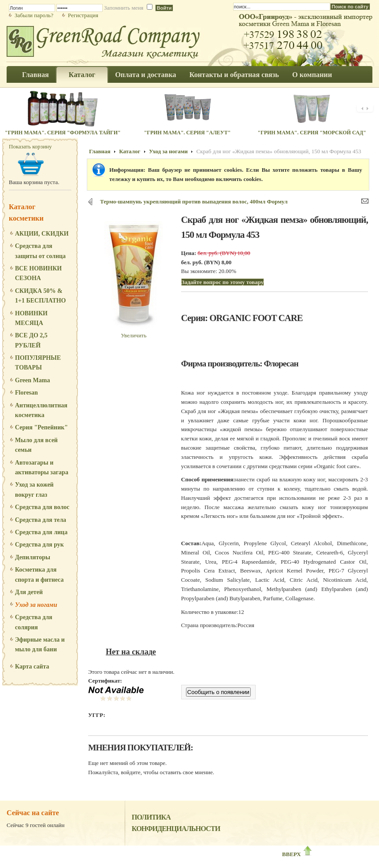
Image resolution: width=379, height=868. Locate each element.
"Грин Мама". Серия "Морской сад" (312, 133)
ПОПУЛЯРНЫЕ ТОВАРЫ (38, 363)
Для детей (29, 592)
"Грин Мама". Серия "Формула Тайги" (63, 133)
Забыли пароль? (34, 15)
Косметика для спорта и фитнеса (39, 574)
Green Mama (32, 380)
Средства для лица (41, 532)
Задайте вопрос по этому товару (223, 282)
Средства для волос (42, 507)
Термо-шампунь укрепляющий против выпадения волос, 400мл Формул (194, 201)
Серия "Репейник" (41, 427)
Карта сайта (32, 667)
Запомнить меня (124, 8)
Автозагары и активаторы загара (42, 467)
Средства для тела (41, 520)
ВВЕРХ (297, 854)
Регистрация (83, 15)
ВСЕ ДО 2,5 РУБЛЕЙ (31, 340)
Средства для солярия (34, 622)
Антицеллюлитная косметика (41, 410)
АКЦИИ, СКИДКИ (42, 234)
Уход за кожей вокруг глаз (34, 489)
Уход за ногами (36, 605)
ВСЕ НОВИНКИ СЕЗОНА (38, 273)
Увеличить (134, 332)
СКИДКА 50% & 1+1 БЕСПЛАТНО (41, 296)
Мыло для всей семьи (36, 445)
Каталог (130, 151)
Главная (100, 151)
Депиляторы (33, 557)
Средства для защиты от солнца (40, 251)
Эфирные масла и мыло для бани (40, 645)
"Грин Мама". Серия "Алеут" (188, 133)
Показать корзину (30, 146)
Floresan (26, 393)
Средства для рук (39, 545)
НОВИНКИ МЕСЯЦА (31, 318)
